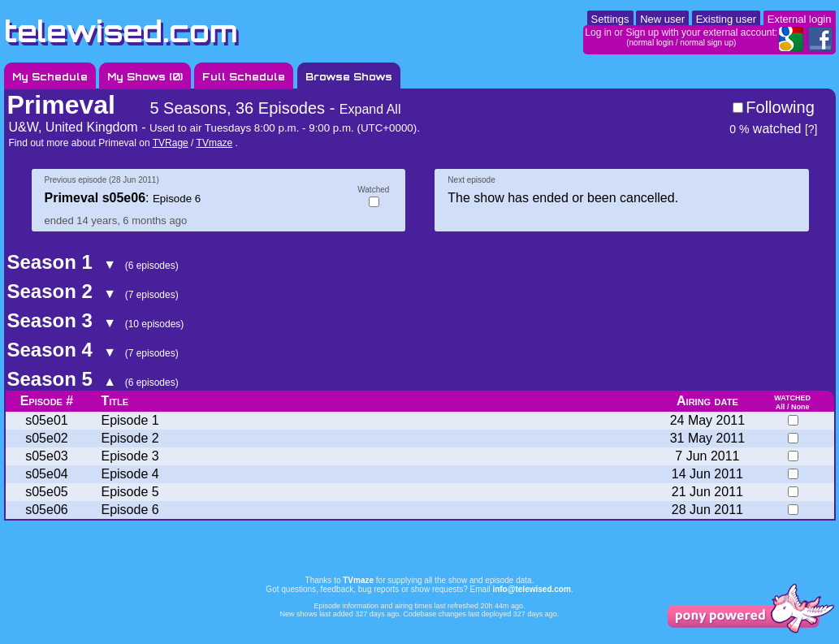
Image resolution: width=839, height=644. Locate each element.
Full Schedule (244, 77)
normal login (651, 43)
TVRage (171, 143)
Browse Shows (349, 77)
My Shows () (145, 77)
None (800, 407)
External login (800, 19)
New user (662, 19)
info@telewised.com (531, 589)
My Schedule (50, 77)
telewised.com (121, 31)
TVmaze (215, 143)
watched (765, 129)
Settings (610, 19)
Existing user (726, 19)
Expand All (370, 109)
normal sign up (707, 43)
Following (780, 107)
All (781, 407)
